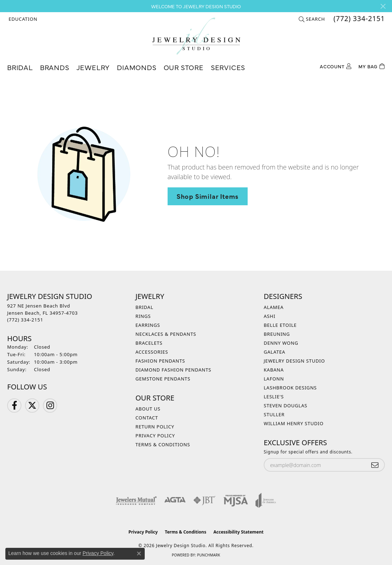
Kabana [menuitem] (274, 370)
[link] (358, 19)
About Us (148, 409)
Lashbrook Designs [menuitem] (290, 388)
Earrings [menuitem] (148, 325)
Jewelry (93, 67)
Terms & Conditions (163, 444)
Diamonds (137, 67)
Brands (55, 67)
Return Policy (155, 427)
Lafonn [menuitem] (274, 379)
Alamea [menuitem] (274, 307)
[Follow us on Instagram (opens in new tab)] (50, 406)
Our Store (184, 67)
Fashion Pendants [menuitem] (160, 361)
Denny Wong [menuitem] (281, 343)
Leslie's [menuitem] (274, 397)
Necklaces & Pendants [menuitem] (166, 334)
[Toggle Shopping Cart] (372, 66)
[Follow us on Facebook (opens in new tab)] (14, 406)
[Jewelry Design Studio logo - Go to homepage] (196, 36)
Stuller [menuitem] (274, 414)
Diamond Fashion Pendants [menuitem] (173, 370)
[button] (22, 19)
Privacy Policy (155, 436)
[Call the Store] (25, 320)
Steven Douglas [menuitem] (286, 406)
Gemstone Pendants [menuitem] (163, 379)
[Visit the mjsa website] (236, 500)
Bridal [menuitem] (144, 307)
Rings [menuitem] (143, 316)
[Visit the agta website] (175, 500)
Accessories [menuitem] (152, 352)
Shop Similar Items (208, 196)
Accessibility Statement (238, 532)
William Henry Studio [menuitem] (294, 423)
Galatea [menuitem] (274, 352)
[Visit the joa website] (266, 500)
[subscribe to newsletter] (375, 465)
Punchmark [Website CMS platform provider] (209, 555)
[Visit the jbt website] (204, 500)
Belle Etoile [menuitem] (280, 325)
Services (228, 67)
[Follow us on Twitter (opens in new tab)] (32, 406)
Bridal (20, 67)
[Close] (383, 6)
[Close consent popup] (139, 554)
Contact (147, 418)
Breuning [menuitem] (277, 334)
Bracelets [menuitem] (149, 343)
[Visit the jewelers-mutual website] (136, 500)
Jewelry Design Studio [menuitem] (294, 361)
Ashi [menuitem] (270, 316)
